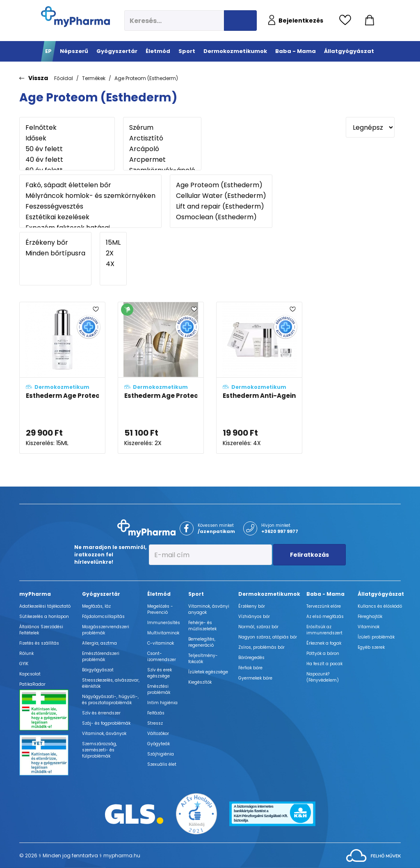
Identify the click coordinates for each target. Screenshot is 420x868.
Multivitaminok (163, 633)
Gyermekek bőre (255, 678)
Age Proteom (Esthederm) (146, 78)
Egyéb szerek (371, 647)
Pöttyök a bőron (323, 653)
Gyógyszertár (101, 594)
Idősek (67, 138)
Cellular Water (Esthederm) (221, 196)
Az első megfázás (325, 617)
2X (113, 253)
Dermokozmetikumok (269, 594)
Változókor (158, 734)
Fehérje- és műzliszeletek (202, 626)
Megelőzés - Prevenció (160, 609)
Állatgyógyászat (381, 594)
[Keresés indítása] (240, 21)
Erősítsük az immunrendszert (324, 630)
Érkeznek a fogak (324, 643)
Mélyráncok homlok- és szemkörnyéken (90, 196)
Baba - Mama (325, 594)
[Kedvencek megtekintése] (347, 21)
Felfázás (156, 713)
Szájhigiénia (161, 754)
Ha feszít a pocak (324, 664)
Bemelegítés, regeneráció (202, 642)
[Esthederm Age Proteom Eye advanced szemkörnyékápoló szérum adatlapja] (62, 378)
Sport (196, 594)
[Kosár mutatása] (370, 21)
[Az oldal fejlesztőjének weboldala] (373, 855)
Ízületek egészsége (208, 672)
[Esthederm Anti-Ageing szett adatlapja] (259, 378)
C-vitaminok (161, 643)
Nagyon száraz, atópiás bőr (268, 637)
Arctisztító (162, 138)
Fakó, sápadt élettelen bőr (90, 185)
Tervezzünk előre (324, 606)
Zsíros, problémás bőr (261, 647)
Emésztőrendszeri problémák (101, 657)
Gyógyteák (159, 744)
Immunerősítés (164, 623)
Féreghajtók (370, 617)
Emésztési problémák (159, 689)
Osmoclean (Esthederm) (221, 217)
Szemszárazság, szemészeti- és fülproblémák (99, 750)
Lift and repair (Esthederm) (221, 207)
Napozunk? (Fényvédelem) (323, 677)
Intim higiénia (162, 703)
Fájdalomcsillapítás (103, 617)
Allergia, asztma (99, 643)
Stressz (155, 723)
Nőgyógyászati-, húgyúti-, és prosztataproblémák (110, 700)
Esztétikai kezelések (90, 217)
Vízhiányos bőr (254, 617)
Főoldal (64, 78)
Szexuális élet (162, 764)
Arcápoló (162, 149)
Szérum (162, 128)
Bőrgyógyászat (98, 670)
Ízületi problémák (376, 637)
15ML (113, 243)
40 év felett (67, 160)
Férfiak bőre (250, 668)
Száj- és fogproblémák (106, 723)
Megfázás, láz (96, 606)
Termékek (94, 78)
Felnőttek (67, 128)
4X (113, 264)
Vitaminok (369, 627)
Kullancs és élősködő (380, 606)
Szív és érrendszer (101, 713)
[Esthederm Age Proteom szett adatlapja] (161, 378)
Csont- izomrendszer (162, 657)
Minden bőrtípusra (55, 253)
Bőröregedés (251, 658)
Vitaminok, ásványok (104, 734)
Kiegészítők (200, 682)
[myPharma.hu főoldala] (75, 17)
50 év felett (67, 149)
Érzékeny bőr (55, 243)
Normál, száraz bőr (258, 627)
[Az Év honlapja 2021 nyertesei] (196, 814)
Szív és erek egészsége (160, 673)
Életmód (159, 594)
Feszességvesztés (90, 207)
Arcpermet (162, 160)
